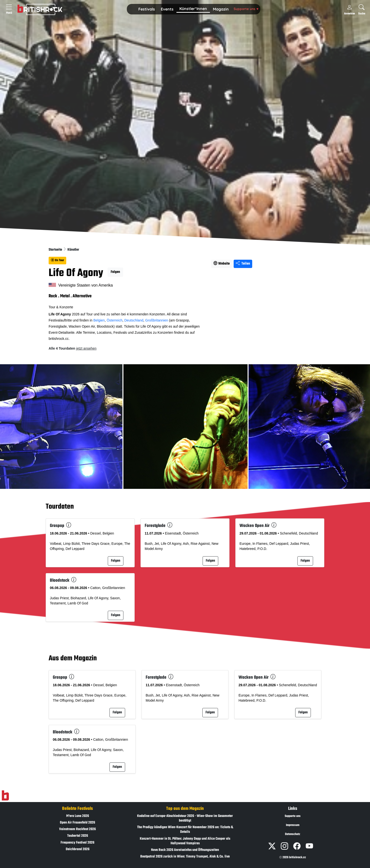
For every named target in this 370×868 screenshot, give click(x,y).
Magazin (221, 9)
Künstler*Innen (193, 9)
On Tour (57, 260)
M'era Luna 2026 (78, 816)
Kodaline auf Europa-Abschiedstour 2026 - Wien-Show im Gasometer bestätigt (185, 818)
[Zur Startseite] (5, 795)
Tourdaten (60, 507)
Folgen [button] (115, 272)
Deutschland (134, 320)
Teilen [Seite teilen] (243, 264)
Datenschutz (293, 834)
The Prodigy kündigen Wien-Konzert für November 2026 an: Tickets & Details (185, 830)
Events (167, 9)
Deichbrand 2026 (78, 849)
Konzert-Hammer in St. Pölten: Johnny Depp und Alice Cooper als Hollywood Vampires (185, 841)
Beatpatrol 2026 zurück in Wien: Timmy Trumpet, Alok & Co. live (185, 857)
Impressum (293, 825)
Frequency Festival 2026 (77, 843)
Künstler (73, 250)
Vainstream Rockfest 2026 (77, 829)
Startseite (56, 250)
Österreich (114, 320)
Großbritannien (157, 320)
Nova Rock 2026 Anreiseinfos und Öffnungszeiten (185, 850)
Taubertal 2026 (78, 836)
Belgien (99, 320)
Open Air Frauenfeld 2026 (77, 823)
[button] (147, 9)
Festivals (147, 9)
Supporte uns (246, 9)
